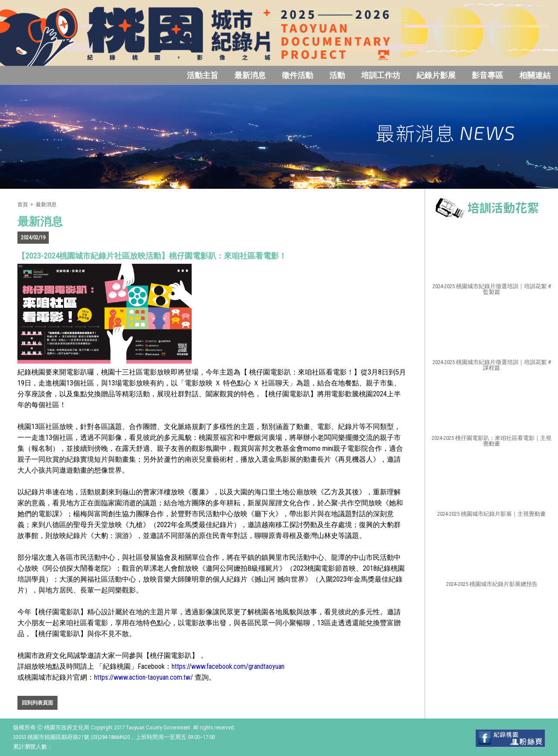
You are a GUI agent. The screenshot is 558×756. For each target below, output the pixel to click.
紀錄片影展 (436, 75)
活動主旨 (203, 75)
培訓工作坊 (381, 75)
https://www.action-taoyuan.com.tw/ (144, 677)
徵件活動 (298, 75)
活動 (337, 75)
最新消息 (250, 75)
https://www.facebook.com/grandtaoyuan (228, 666)
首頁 (23, 204)
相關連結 (535, 75)
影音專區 (487, 75)
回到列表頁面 (37, 703)
